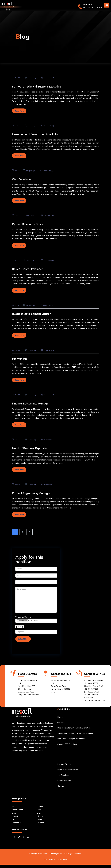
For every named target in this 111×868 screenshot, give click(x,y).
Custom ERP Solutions (67, 747)
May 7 (16, 215)
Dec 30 (16, 78)
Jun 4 (15, 171)
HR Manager (21, 358)
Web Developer (23, 179)
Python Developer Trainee (31, 224)
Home (60, 720)
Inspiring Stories (64, 767)
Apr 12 (16, 260)
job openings (33, 78)
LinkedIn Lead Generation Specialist (39, 134)
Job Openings (63, 778)
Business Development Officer (34, 314)
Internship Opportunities (68, 773)
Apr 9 (16, 305)
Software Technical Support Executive (40, 86)
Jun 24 (16, 126)
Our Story (61, 726)
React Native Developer (29, 269)
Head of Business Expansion (33, 448)
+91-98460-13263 (92, 8)
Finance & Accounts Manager (34, 403)
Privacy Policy (49, 863)
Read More (19, 111)
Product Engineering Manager (34, 493)
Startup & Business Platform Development (76, 736)
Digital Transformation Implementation (74, 731)
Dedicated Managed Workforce (71, 742)
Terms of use (62, 863)
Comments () (50, 78)
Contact (61, 789)
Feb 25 (16, 350)
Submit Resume (64, 784)
